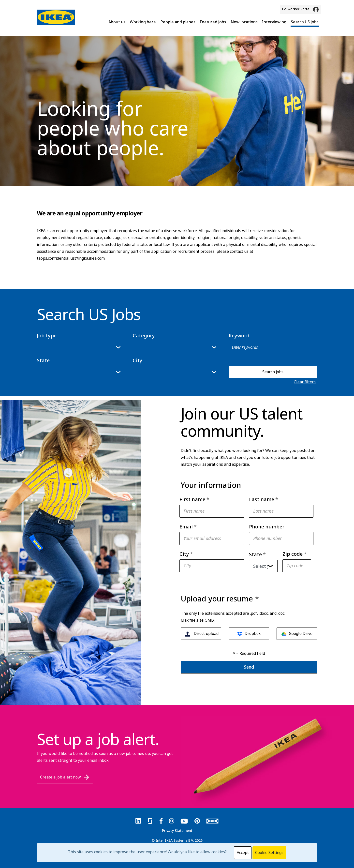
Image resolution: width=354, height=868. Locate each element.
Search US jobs (305, 22)
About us (117, 22)
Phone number (267, 527)
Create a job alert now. (65, 777)
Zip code (295, 554)
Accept (243, 853)
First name (194, 500)
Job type (47, 336)
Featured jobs (213, 22)
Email (188, 527)
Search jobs (273, 372)
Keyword (239, 336)
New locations (244, 22)
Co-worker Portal (300, 9)
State (43, 361)
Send (249, 667)
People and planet (178, 22)
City (138, 361)
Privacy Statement (177, 831)
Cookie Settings (269, 853)
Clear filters (305, 382)
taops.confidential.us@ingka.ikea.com (71, 258)
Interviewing (274, 22)
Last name (264, 500)
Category (144, 336)
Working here (143, 22)
